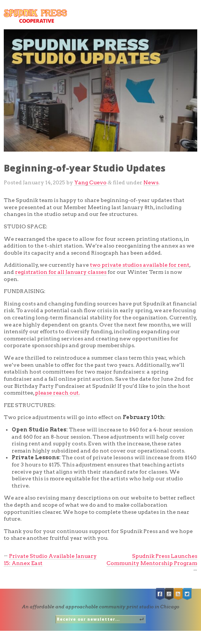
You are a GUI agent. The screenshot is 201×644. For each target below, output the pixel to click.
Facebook (160, 594)
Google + (169, 594)
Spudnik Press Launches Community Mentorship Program (152, 560)
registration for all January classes (61, 272)
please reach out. (57, 393)
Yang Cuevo (90, 182)
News (151, 182)
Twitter (187, 594)
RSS (178, 594)
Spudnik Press (35, 16)
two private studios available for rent (140, 265)
